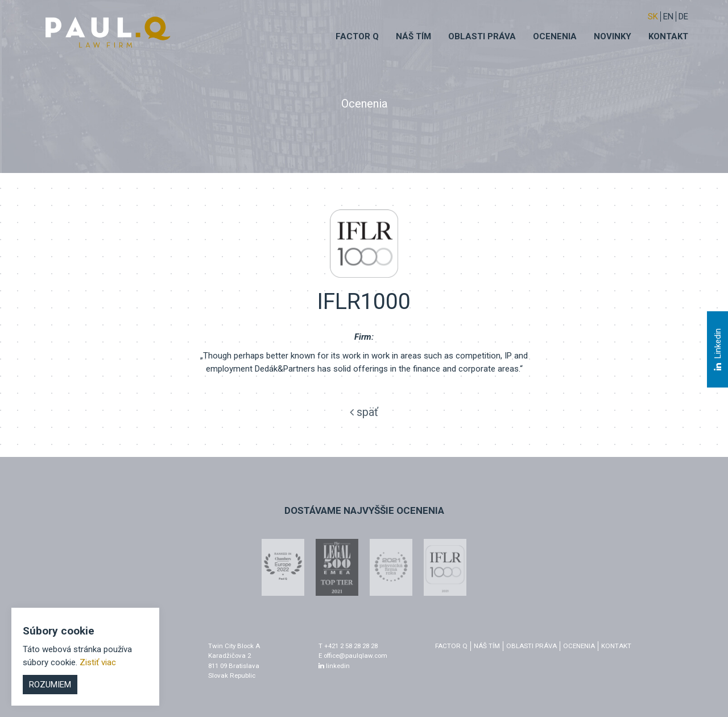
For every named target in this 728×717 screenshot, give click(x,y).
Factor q (357, 36)
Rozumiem (50, 685)
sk (653, 17)
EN (668, 17)
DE (683, 17)
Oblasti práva (482, 36)
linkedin (334, 666)
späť (364, 412)
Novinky (613, 36)
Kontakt (668, 36)
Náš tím (413, 36)
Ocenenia (555, 36)
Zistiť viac (98, 662)
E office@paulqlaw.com (353, 656)
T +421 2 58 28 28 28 (348, 646)
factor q (451, 646)
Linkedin (717, 350)
